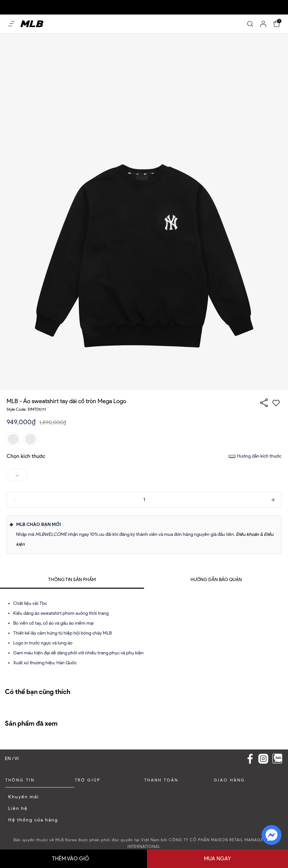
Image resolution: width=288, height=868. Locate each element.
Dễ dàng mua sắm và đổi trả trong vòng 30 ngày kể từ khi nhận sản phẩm (169, 3)
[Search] (250, 24)
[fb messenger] (272, 834)
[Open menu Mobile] (12, 24)
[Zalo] (277, 759)
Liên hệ (18, 808)
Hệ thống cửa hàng (33, 820)
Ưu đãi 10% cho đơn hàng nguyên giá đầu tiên (51, 3)
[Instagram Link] (263, 759)
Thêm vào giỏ (71, 859)
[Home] (32, 24)
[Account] (263, 24)
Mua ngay (217, 859)
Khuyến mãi (24, 797)
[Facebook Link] (250, 759)
